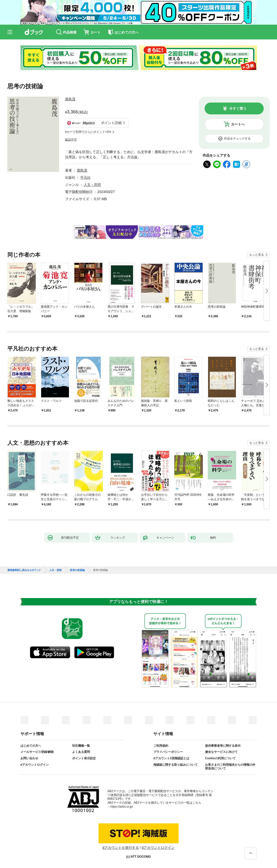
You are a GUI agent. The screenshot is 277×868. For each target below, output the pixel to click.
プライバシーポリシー (168, 752)
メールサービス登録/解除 (37, 752)
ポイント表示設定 (84, 758)
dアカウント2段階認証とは (171, 758)
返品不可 (71, 140)
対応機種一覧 (81, 746)
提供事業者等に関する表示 (223, 746)
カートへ (238, 124)
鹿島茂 (70, 99)
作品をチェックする (237, 139)
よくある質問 (81, 752)
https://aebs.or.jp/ (122, 807)
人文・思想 (92, 185)
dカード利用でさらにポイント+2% (88, 132)
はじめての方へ (31, 746)
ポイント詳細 (111, 123)
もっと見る (257, 255)
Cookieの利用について (220, 758)
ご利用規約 (161, 746)
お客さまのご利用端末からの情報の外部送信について (230, 767)
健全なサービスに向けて (221, 752)
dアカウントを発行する (121, 848)
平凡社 (85, 177)
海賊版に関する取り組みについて (176, 765)
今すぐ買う (238, 108)
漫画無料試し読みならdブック (24, 570)
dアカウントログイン (35, 765)
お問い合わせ (29, 758)
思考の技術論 (77, 570)
